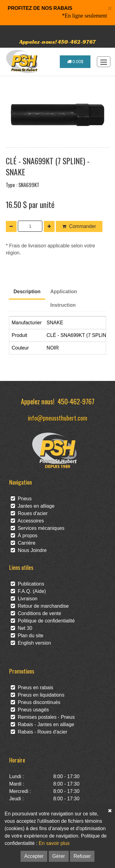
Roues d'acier (29, 513)
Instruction (63, 305)
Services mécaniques (38, 528)
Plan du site (27, 636)
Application (64, 292)
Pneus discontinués (36, 702)
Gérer (59, 856)
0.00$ (75, 62)
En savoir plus (54, 843)
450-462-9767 (76, 401)
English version (31, 643)
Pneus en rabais (32, 688)
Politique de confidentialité (43, 621)
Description (27, 292)
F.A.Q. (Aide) (28, 591)
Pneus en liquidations (38, 695)
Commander (79, 226)
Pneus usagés (30, 710)
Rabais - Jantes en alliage (42, 724)
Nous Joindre (29, 550)
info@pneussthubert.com (58, 418)
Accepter (34, 856)
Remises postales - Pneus (43, 717)
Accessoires (27, 521)
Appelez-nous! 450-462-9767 (57, 42)
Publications (27, 584)
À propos (24, 536)
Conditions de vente (36, 613)
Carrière (23, 543)
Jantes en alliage (33, 506)
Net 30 (21, 628)
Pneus (21, 499)
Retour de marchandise (40, 606)
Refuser (82, 856)
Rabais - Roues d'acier (39, 732)
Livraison (24, 599)
